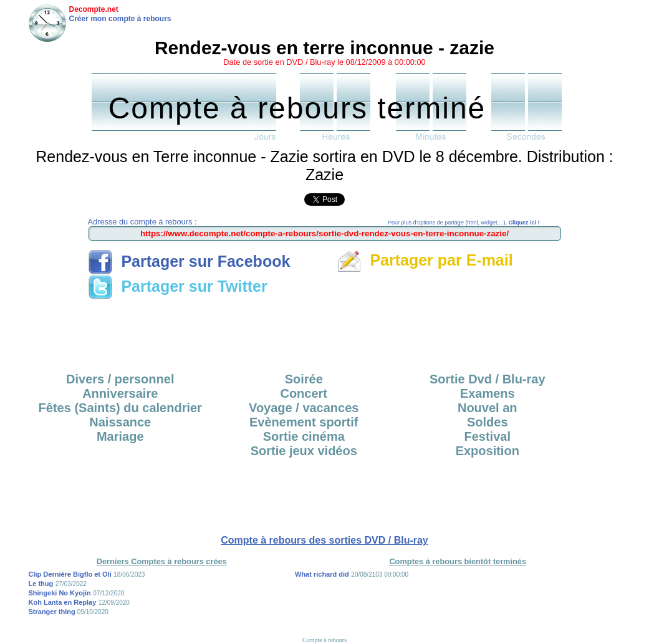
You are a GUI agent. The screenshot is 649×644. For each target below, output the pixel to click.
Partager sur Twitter (178, 286)
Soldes (488, 422)
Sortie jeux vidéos (304, 451)
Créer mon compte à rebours (120, 19)
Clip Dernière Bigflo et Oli (70, 574)
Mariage (120, 436)
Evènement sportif (304, 422)
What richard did (322, 574)
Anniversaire (120, 393)
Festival (488, 436)
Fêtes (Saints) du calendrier (120, 408)
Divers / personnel (120, 379)
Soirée (304, 379)
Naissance (120, 422)
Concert (304, 393)
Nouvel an (488, 408)
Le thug (41, 584)
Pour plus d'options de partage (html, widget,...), (464, 223)
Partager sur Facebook (189, 261)
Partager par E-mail (425, 260)
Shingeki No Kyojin (60, 593)
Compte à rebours (324, 640)
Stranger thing (53, 612)
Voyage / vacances (304, 408)
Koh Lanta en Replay (63, 602)
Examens (488, 393)
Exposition (488, 451)
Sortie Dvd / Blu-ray (488, 379)
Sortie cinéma (304, 436)
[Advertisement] (325, 332)
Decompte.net (94, 9)
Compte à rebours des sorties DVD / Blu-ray (324, 540)
